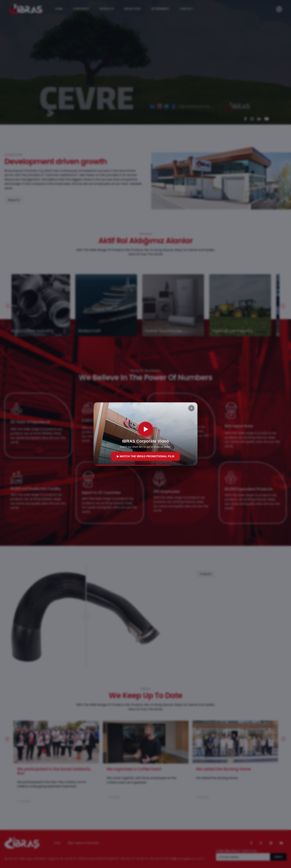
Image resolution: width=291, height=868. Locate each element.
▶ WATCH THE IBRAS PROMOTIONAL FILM (146, 456)
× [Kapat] (191, 408)
